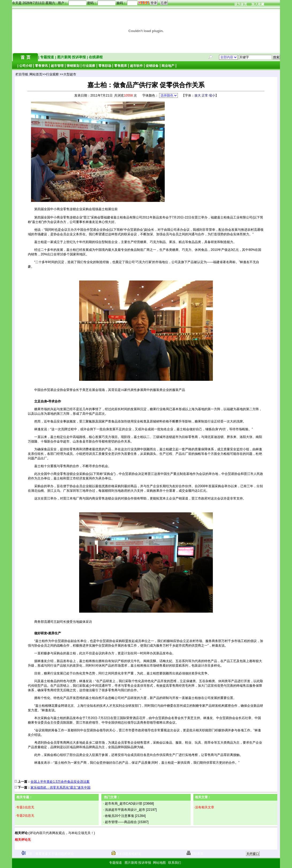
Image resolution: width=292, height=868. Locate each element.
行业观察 (89, 66)
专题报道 (47, 57)
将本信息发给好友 (126, 854)
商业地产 (168, 66)
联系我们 (175, 863)
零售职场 (105, 66)
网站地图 (159, 863)
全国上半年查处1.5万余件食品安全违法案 (60, 782)
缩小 (212, 95)
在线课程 (95, 57)
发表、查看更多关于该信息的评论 (48, 854)
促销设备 (152, 66)
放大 (198, 95)
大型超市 (70, 74)
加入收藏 (258, 4)
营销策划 (73, 66)
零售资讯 (41, 66)
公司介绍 (26, 66)
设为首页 (241, 4)
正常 (205, 95)
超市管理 (57, 66)
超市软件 (136, 66)
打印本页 (195, 854)
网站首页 (36, 74)
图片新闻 (64, 57)
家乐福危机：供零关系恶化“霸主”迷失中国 (60, 788)
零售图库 (121, 66)
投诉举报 (79, 57)
